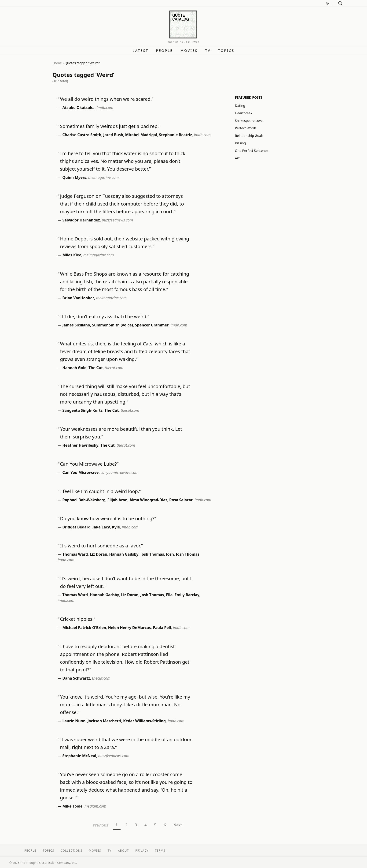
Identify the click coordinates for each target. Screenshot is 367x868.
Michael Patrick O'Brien (84, 628)
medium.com (95, 806)
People (164, 50)
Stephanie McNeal (79, 756)
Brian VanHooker (78, 298)
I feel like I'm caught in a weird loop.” (100, 491)
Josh (170, 554)
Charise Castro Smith (82, 135)
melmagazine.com (103, 177)
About (123, 851)
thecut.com (114, 368)
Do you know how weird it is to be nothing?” (108, 518)
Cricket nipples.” (78, 619)
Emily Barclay (187, 595)
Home (57, 63)
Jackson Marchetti (104, 721)
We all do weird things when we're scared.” (107, 99)
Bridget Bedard (77, 527)
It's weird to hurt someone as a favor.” (101, 546)
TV (208, 50)
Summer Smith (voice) (112, 325)
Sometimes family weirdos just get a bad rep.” (110, 126)
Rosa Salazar (181, 500)
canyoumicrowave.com (120, 472)
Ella (169, 595)
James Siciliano (76, 325)
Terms (160, 851)
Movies (189, 50)
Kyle (116, 527)
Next (178, 825)
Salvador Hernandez (81, 220)
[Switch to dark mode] (327, 3)
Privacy (142, 851)
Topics (226, 50)
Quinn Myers (74, 177)
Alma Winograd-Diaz (148, 500)
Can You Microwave (81, 472)
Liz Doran (99, 554)
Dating (240, 106)
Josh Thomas (152, 554)
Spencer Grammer (152, 325)
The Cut (96, 368)
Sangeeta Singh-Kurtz (83, 410)
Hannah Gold (75, 368)
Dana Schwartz (76, 678)
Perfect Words (246, 128)
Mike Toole (73, 806)
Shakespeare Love (249, 121)
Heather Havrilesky (81, 445)
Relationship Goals (249, 136)
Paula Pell (162, 628)
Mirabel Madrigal (141, 135)
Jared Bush (113, 135)
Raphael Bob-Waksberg (84, 500)
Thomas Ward (75, 554)
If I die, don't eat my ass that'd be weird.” (105, 316)
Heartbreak (244, 113)
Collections (72, 851)
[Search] (340, 3)
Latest (141, 50)
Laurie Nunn (74, 721)
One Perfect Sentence (252, 151)
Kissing (240, 143)
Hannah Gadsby (124, 554)
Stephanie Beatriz (175, 135)
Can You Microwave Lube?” (89, 464)
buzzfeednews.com (117, 220)
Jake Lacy (101, 527)
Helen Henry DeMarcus (130, 628)
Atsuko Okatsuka (79, 108)
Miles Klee (72, 255)
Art (237, 158)
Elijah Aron (117, 500)
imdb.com (105, 108)
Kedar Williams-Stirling (144, 721)
